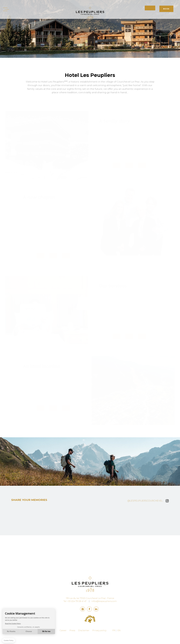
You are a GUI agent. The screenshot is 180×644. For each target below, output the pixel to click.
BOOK (166, 9)
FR (114, 639)
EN (119, 639)
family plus (90, 627)
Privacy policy (99, 639)
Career (63, 639)
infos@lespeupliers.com (104, 609)
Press (72, 639)
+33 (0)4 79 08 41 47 (77, 609)
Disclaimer (84, 639)
